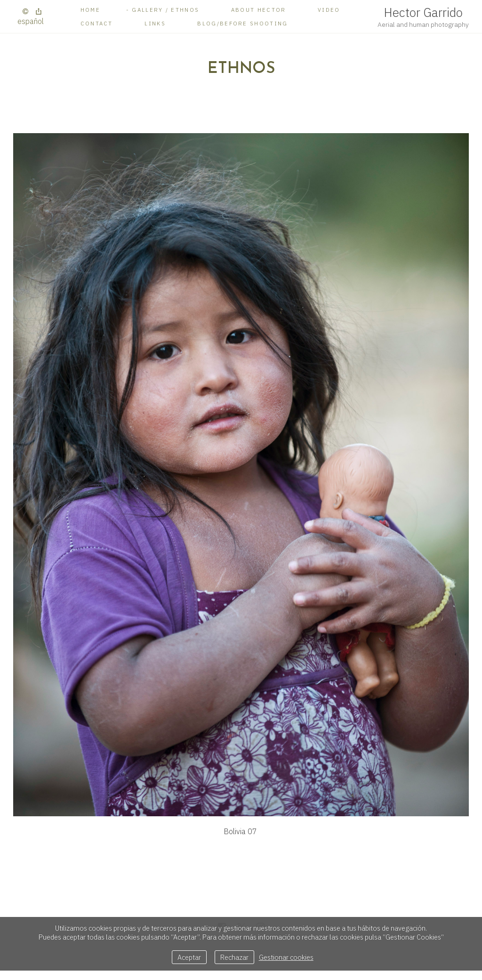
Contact (97, 23)
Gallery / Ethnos (165, 10)
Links (155, 23)
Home (90, 10)
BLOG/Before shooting (242, 23)
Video (329, 10)
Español (31, 21)
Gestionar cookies (286, 957)
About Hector (259, 10)
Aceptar (189, 957)
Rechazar (234, 957)
